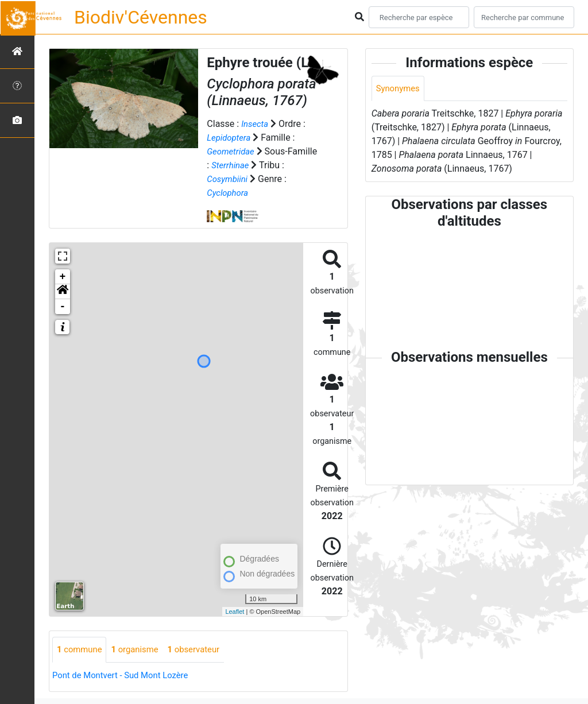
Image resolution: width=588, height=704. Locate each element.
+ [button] (63, 277)
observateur (203, 650)
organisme (140, 650)
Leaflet (235, 612)
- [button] (63, 307)
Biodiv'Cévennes (141, 17)
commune (81, 650)
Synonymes (400, 89)
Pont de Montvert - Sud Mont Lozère (125, 676)
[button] (63, 292)
